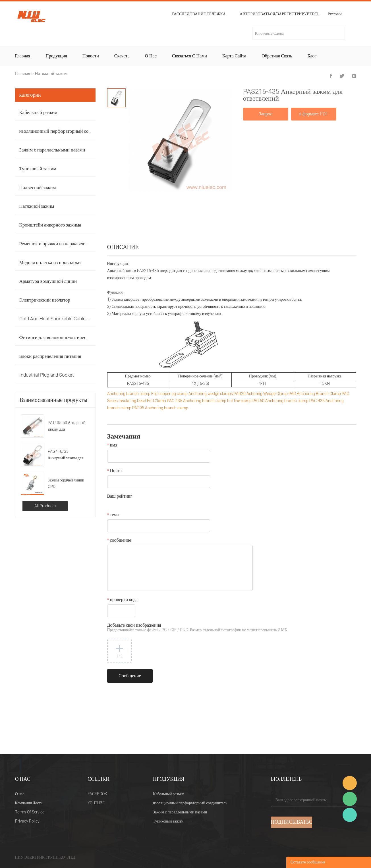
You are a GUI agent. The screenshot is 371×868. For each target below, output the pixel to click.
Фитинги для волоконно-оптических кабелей (65, 338)
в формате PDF (314, 114)
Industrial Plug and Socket (46, 375)
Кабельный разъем (38, 112)
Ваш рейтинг (120, 497)
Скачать (122, 56)
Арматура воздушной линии (48, 281)
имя (112, 446)
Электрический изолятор (45, 300)
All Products (45, 506)
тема (113, 515)
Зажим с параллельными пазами (52, 150)
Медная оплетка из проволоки (50, 262)
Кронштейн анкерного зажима (50, 225)
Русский (335, 15)
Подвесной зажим (38, 187)
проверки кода (122, 600)
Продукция (56, 56)
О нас (151, 56)
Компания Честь (29, 803)
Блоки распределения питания (50, 356)
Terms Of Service (30, 812)
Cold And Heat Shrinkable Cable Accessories (66, 319)
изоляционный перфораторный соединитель (65, 131)
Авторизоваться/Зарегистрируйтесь (279, 14)
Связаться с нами (189, 56)
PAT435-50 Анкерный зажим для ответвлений (67, 426)
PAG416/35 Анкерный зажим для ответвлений (66, 455)
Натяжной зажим (51, 74)
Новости (91, 56)
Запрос (266, 114)
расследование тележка (199, 14)
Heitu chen (350, 815)
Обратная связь (277, 56)
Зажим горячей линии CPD (66, 483)
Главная (23, 56)
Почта (114, 471)
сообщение (119, 541)
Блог (312, 56)
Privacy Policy (27, 821)
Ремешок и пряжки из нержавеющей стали (63, 244)
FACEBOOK (97, 794)
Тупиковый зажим (38, 169)
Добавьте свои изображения (197, 628)
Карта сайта (234, 56)
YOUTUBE (96, 803)
